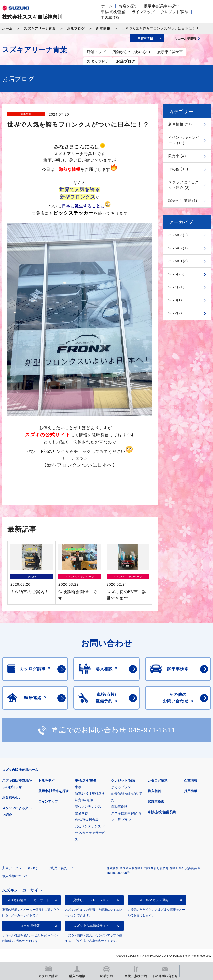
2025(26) (176, 274)
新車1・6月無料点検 (90, 793)
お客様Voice (11, 798)
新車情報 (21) (180, 124)
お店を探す (128, 6)
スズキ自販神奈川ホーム (20, 770)
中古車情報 (110, 18)
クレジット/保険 (175, 12)
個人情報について (15, 876)
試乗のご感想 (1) (183, 201)
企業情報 (191, 780)
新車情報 (103, 29)
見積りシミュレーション (91, 900)
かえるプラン (121, 787)
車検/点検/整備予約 (162, 812)
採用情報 (191, 791)
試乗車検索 (156, 802)
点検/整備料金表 (87, 820)
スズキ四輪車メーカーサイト (28, 900)
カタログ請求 (158, 780)
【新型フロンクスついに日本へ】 (80, 465)
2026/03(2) (178, 235)
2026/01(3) (178, 261)
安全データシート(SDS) (20, 868)
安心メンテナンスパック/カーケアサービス (90, 833)
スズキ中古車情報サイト (91, 926)
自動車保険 (119, 807)
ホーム (107, 6)
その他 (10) (178, 169)
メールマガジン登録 (154, 900)
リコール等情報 (28, 926)
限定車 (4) (177, 156)
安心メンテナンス (88, 807)
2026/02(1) (178, 248)
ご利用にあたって (61, 868)
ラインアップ (143, 12)
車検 (78, 787)
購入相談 (154, 791)
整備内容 (81, 813)
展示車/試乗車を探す (161, 6)
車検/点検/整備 (113, 12)
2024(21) (176, 287)
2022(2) (175, 313)
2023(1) (175, 300)
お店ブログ (76, 29)
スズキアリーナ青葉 (40, 29)
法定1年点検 (84, 800)
